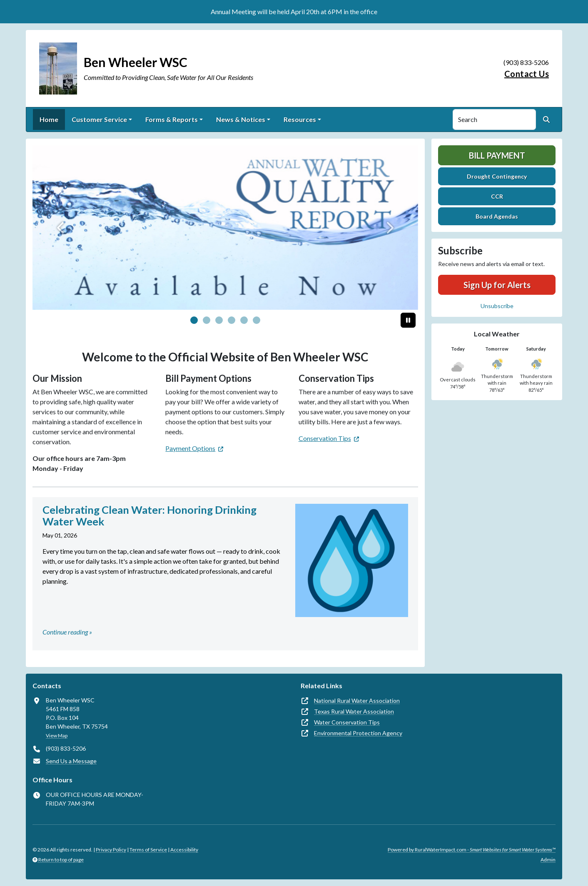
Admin (548, 860)
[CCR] (225, 228)
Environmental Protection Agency (358, 733)
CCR (497, 196)
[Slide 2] (219, 320)
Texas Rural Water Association (354, 711)
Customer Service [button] (99, 119)
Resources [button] (300, 119)
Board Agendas (497, 216)
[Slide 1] (207, 320)
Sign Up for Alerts (497, 285)
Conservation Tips (325, 438)
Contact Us (527, 74)
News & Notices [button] (241, 119)
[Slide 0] (194, 320)
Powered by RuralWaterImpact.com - (472, 850)
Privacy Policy (111, 850)
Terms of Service (148, 850)
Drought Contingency (497, 176)
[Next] (389, 228)
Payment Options (190, 448)
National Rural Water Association (357, 701)
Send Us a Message (71, 761)
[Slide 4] (244, 320)
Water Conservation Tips (347, 722)
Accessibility (184, 850)
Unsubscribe (497, 306)
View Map (57, 735)
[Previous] (61, 228)
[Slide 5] (257, 320)
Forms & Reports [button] (172, 119)
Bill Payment (497, 155)
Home (49, 119)
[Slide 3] (232, 320)
